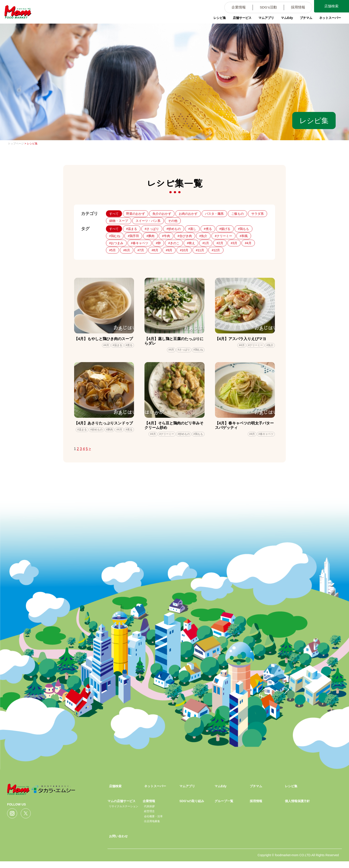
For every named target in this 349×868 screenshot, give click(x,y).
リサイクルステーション (124, 813)
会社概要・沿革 (153, 823)
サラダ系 (258, 214)
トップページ (16, 144)
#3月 (234, 243)
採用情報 (297, 8)
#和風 (244, 236)
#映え (191, 243)
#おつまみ (116, 243)
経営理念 (149, 818)
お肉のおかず (188, 214)
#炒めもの (174, 229)
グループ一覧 (224, 808)
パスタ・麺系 (214, 214)
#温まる (132, 229)
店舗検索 (331, 6)
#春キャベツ (140, 243)
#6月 (127, 250)
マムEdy (286, 19)
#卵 (158, 243)
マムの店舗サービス (122, 808)
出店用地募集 (152, 828)
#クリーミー (223, 236)
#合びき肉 (185, 236)
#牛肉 (166, 236)
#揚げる (225, 229)
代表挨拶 (149, 813)
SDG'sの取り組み (192, 808)
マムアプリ (265, 19)
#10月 (184, 250)
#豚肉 (150, 236)
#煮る (208, 229)
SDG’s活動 (267, 8)
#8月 (155, 250)
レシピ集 (218, 19)
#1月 (206, 243)
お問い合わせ (118, 843)
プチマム (305, 19)
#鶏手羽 (133, 236)
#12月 (216, 250)
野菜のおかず (136, 214)
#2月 (220, 243)
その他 (173, 221)
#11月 (200, 250)
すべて (114, 214)
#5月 (113, 250)
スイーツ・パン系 (148, 221)
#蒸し (192, 229)
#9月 (169, 250)
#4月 (248, 243)
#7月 (141, 250)
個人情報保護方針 (297, 808)
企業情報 (237, 8)
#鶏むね (115, 236)
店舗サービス (240, 19)
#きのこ (174, 243)
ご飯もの (237, 214)
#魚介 (203, 236)
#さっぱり (152, 229)
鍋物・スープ (119, 221)
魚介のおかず (162, 214)
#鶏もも (243, 229)
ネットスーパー (329, 19)
